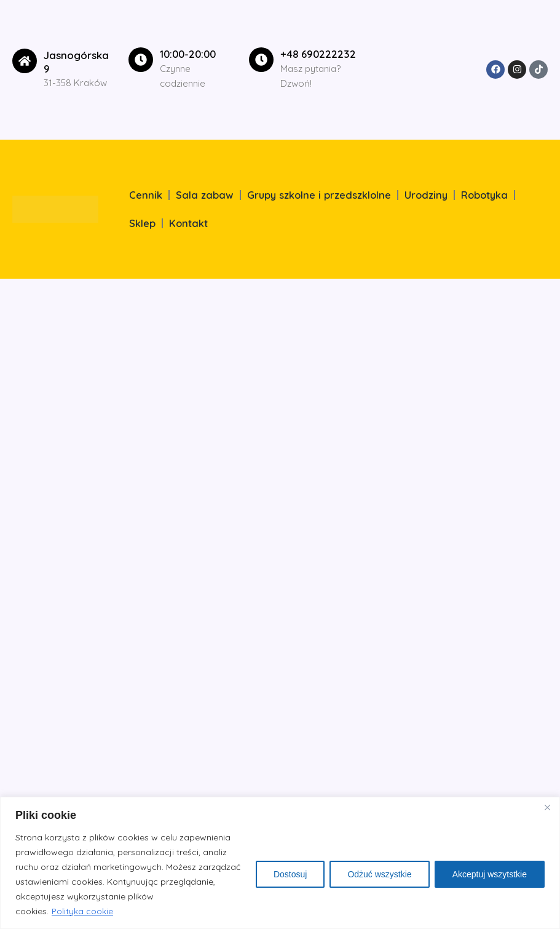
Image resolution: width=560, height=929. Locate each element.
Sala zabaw (205, 195)
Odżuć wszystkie (379, 874)
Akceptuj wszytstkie (490, 874)
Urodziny (426, 195)
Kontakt (188, 223)
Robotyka (484, 195)
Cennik (146, 195)
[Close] (547, 807)
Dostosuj (290, 874)
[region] (280, 863)
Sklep (142, 223)
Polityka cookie (83, 911)
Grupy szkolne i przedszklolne (319, 195)
